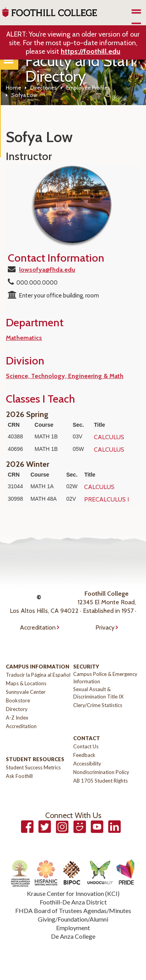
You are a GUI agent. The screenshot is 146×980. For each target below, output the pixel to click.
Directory (17, 709)
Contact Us (86, 746)
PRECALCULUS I (106, 499)
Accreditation (38, 627)
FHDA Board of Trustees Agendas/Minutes (73, 911)
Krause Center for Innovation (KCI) (73, 893)
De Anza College (73, 936)
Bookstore (18, 700)
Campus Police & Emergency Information (105, 678)
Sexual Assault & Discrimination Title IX (98, 693)
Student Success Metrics (33, 767)
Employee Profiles (88, 88)
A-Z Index (17, 718)
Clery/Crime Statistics (98, 705)
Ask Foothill (19, 776)
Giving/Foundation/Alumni (73, 919)
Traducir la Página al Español (38, 675)
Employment (73, 928)
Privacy (105, 627)
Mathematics (24, 338)
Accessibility (87, 764)
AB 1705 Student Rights (100, 781)
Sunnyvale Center (26, 692)
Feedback (84, 755)
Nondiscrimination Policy (101, 772)
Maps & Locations (26, 683)
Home (13, 88)
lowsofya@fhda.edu (47, 270)
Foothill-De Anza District (73, 902)
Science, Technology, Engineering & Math (65, 376)
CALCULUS (109, 437)
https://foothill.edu (91, 51)
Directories (44, 88)
